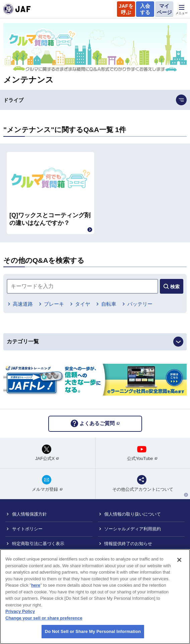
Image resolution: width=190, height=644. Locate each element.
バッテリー (140, 304)
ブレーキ (54, 304)
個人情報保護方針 (29, 514)
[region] (95, 597)
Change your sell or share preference (44, 618)
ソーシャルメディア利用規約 (133, 529)
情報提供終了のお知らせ (128, 544)
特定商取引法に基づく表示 (38, 544)
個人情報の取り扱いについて (133, 514)
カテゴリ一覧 (23, 341)
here (36, 585)
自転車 (109, 304)
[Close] (179, 560)
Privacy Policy (20, 611)
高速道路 (23, 304)
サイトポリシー (27, 529)
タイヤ (83, 304)
